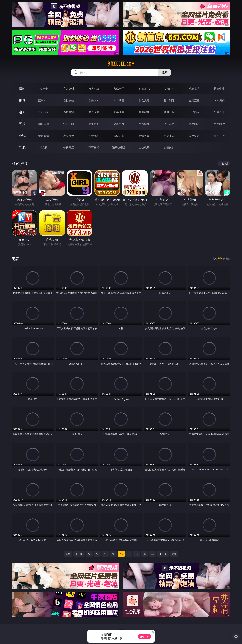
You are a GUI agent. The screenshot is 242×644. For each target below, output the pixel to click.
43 (97, 554)
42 (89, 554)
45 (113, 554)
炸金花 (169, 89)
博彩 (22, 89)
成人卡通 (94, 112)
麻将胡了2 (144, 89)
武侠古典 (119, 136)
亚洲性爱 (44, 112)
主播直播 (194, 100)
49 (145, 554)
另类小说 (169, 136)
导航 (22, 147)
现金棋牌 (194, 89)
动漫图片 (119, 124)
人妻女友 (94, 136)
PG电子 (43, 89)
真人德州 (69, 89)
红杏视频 (144, 147)
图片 (22, 124)
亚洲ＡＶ (44, 100)
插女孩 (44, 147)
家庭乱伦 (69, 136)
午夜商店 (69, 147)
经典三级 (169, 112)
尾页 (174, 554)
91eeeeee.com (121, 64)
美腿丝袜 (144, 124)
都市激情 (44, 136)
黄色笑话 (194, 136)
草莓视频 (94, 147)
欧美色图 (94, 124)
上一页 (79, 554)
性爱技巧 (219, 136)
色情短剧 (169, 147)
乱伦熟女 (194, 112)
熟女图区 (194, 124)
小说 (22, 136)
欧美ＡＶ (94, 100)
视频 (22, 100)
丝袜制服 (169, 100)
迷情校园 (144, 136)
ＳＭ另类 (219, 100)
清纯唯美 (169, 124)
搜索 (165, 72)
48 (137, 554)
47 (129, 554)
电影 (22, 112)
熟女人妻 (144, 100)
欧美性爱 (119, 112)
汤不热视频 (119, 147)
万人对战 (94, 89)
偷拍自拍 (69, 112)
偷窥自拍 (44, 124)
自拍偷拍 (69, 100)
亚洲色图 (69, 124)
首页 (68, 554)
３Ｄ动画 (119, 100)
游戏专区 (119, 89)
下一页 (163, 554)
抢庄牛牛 (219, 89)
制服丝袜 (144, 112)
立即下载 (145, 637)
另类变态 (219, 112)
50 (153, 554)
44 (105, 554)
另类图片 (219, 124)
